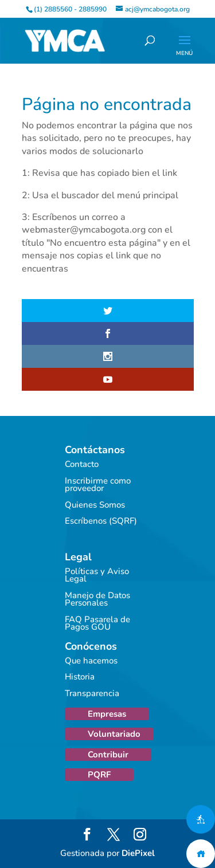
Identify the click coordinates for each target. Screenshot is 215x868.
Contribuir (108, 755)
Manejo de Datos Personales (97, 599)
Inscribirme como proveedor (98, 485)
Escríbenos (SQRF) (101, 521)
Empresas (107, 714)
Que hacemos (91, 661)
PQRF (99, 775)
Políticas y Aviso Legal (97, 575)
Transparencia (92, 693)
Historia (80, 677)
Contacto (82, 464)
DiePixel (138, 853)
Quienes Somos (95, 505)
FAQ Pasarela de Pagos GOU (97, 623)
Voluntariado (114, 734)
